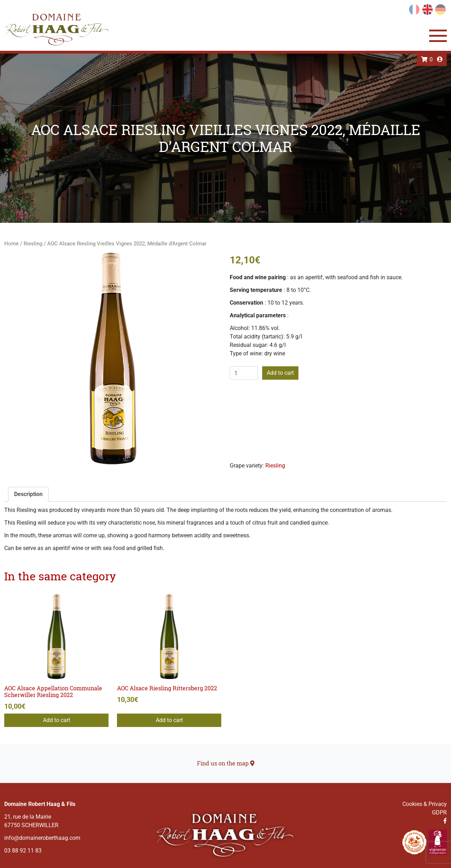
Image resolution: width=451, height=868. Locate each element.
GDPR (439, 812)
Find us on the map (226, 763)
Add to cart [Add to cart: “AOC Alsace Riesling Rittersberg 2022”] (169, 720)
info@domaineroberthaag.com (42, 838)
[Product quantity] (244, 373)
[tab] (28, 494)
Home (11, 244)
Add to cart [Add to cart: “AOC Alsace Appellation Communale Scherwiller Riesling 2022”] (57, 720)
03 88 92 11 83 (23, 851)
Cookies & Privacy (425, 804)
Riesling (33, 244)
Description (28, 494)
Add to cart (280, 373)
